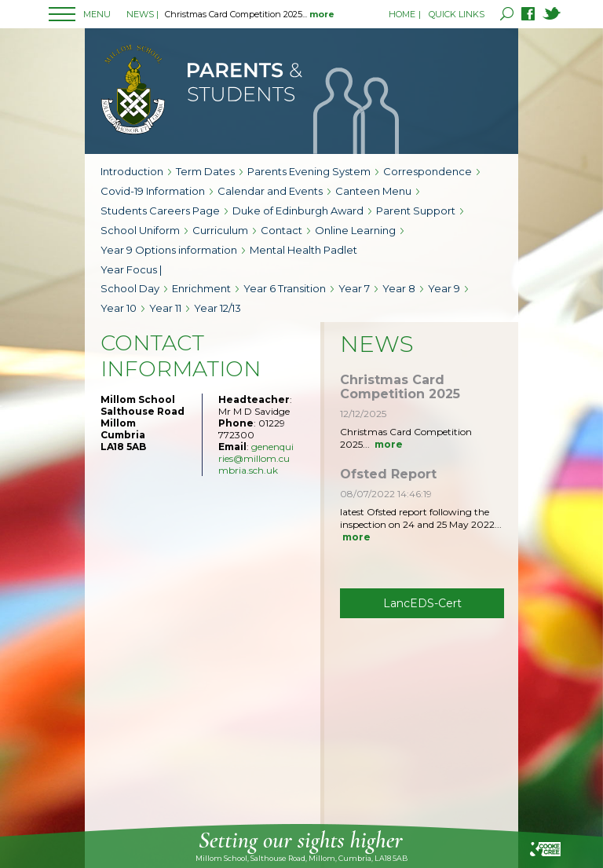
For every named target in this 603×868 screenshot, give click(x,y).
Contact (281, 230)
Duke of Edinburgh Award (298, 211)
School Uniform (140, 230)
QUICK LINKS (457, 14)
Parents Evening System (309, 171)
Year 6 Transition (285, 288)
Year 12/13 (217, 308)
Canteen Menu (373, 191)
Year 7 (354, 288)
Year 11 (165, 308)
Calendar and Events (270, 191)
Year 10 (119, 308)
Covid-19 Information (153, 191)
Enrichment (201, 288)
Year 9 (444, 288)
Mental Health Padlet (303, 250)
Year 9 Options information (169, 250)
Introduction (132, 171)
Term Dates (205, 171)
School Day (130, 288)
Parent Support (416, 211)
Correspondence (428, 171)
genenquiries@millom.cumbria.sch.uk (256, 458)
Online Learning (355, 230)
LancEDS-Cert (422, 603)
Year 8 (399, 288)
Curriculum (220, 230)
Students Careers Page (160, 211)
